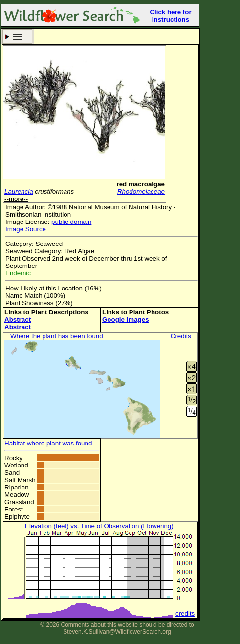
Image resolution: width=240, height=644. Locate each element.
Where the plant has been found (57, 336)
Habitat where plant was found (48, 443)
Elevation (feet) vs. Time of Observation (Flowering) (99, 526)
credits (185, 613)
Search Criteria (17, 36)
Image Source (26, 229)
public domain (71, 222)
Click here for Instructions (170, 16)
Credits (181, 336)
